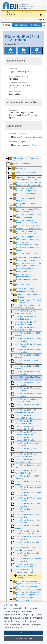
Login (41, 20)
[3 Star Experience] (28, 12)
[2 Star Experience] (26, 12)
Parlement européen (20, 72)
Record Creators (20, 25)
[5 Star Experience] (34, 12)
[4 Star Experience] (31, 12)
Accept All (23, 633)
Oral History (35, 25)
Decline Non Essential (23, 639)
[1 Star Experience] (23, 12)
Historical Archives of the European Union (28, 137)
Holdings (7, 25)
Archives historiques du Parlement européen (29, 145)
